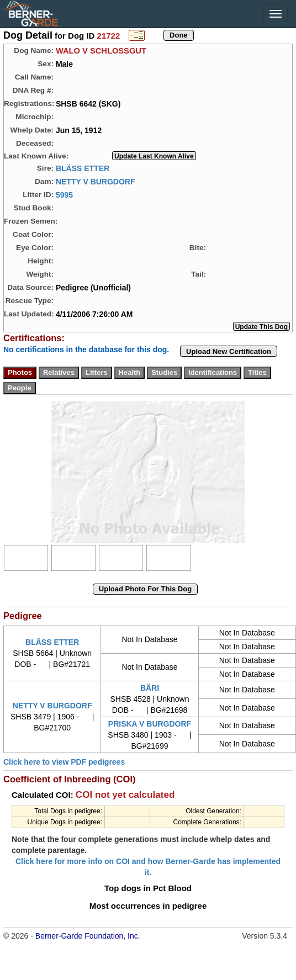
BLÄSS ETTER (83, 168)
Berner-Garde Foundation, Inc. (88, 936)
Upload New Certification (229, 351)
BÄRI (150, 688)
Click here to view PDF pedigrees (64, 762)
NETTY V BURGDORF (96, 181)
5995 (64, 194)
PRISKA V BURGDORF (150, 724)
